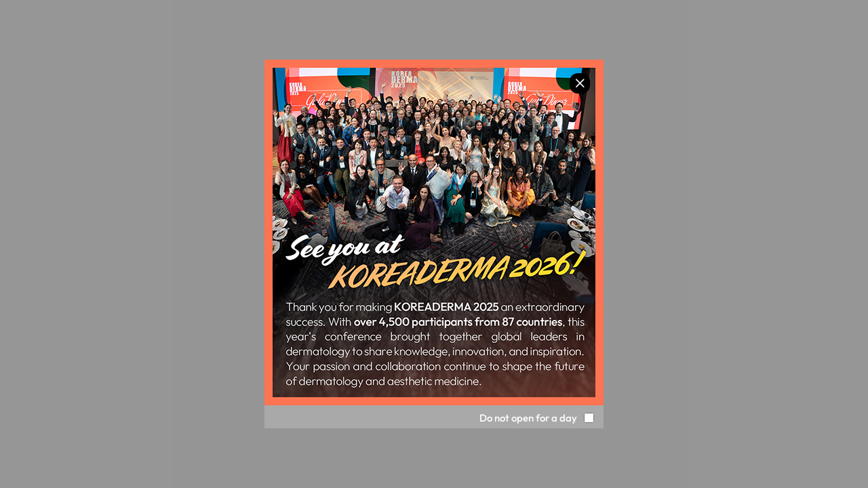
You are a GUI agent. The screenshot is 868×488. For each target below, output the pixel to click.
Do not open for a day (528, 418)
